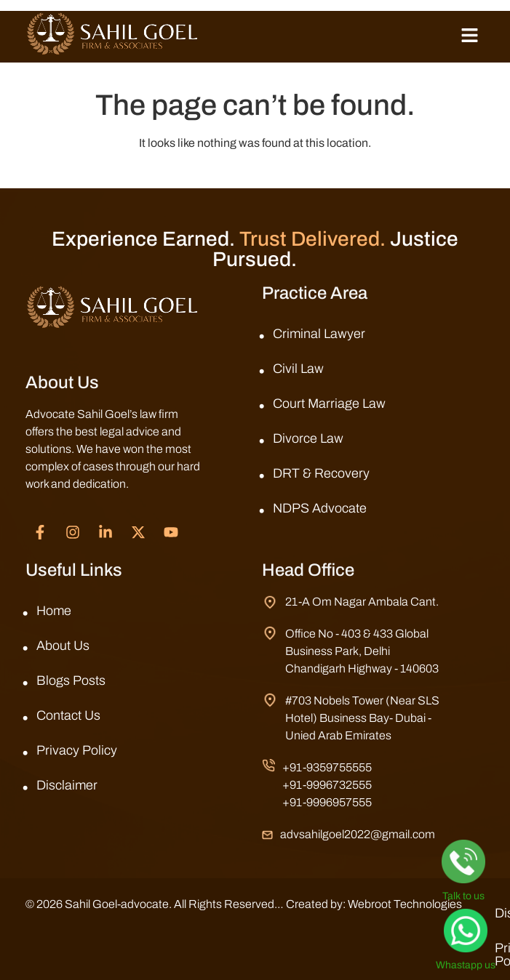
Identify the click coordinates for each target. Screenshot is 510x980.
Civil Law (298, 369)
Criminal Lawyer (319, 334)
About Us (63, 646)
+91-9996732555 (327, 785)
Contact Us (68, 715)
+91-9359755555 (327, 767)
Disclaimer (67, 785)
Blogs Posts (71, 680)
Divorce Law (308, 438)
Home (54, 611)
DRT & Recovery (321, 473)
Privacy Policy (77, 750)
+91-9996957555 (327, 802)
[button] (470, 36)
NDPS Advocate (320, 508)
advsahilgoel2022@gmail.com (358, 834)
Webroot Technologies (405, 904)
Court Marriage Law (329, 403)
